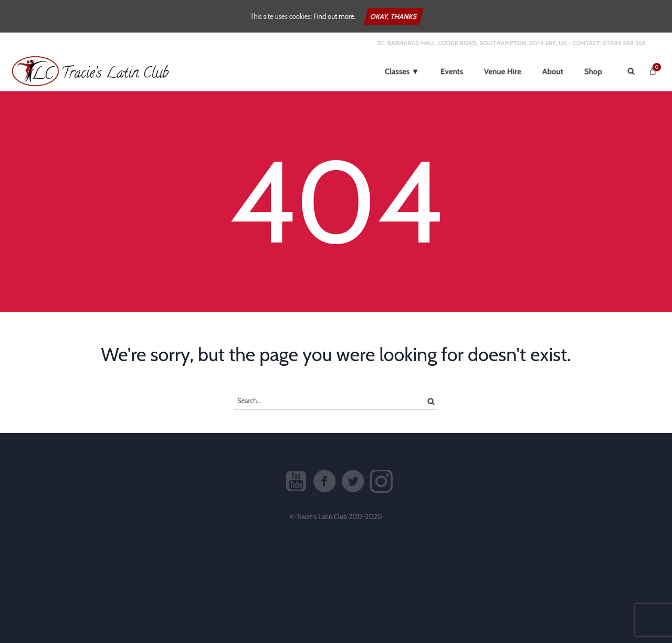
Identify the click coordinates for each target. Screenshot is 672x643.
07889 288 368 (624, 43)
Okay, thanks (394, 16)
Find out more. (334, 16)
